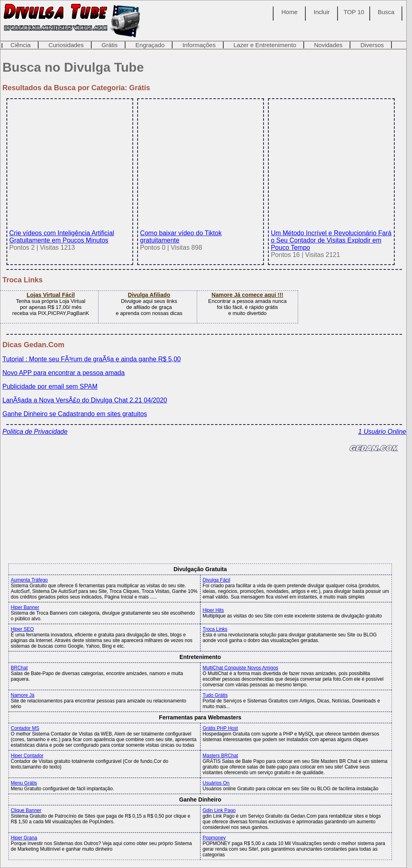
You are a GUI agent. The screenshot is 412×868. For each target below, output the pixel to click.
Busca (386, 12)
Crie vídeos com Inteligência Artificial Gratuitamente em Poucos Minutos (69, 233)
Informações (199, 45)
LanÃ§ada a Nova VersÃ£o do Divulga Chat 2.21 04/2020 (85, 400)
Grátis (109, 45)
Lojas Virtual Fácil (51, 295)
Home (290, 12)
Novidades (328, 45)
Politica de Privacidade (35, 432)
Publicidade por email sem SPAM (50, 386)
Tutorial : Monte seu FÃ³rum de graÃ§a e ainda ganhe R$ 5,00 (92, 359)
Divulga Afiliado (149, 295)
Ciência (21, 45)
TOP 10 (354, 12)
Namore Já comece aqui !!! (247, 295)
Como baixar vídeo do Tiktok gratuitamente (199, 233)
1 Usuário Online (382, 432)
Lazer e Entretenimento (265, 45)
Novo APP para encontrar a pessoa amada (64, 373)
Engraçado (150, 45)
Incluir (322, 12)
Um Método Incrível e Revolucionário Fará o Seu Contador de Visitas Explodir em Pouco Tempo (331, 237)
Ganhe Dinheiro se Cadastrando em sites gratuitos (75, 414)
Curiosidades (66, 45)
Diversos (372, 45)
